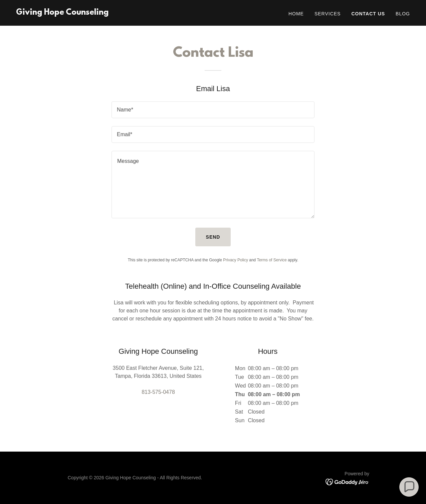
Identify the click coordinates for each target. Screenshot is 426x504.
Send (213, 237)
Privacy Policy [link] (236, 260)
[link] (62, 13)
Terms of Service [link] (272, 260)
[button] (409, 487)
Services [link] (328, 14)
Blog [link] (403, 14)
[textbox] (213, 110)
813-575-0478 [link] (158, 392)
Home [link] (296, 14)
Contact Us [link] (368, 14)
